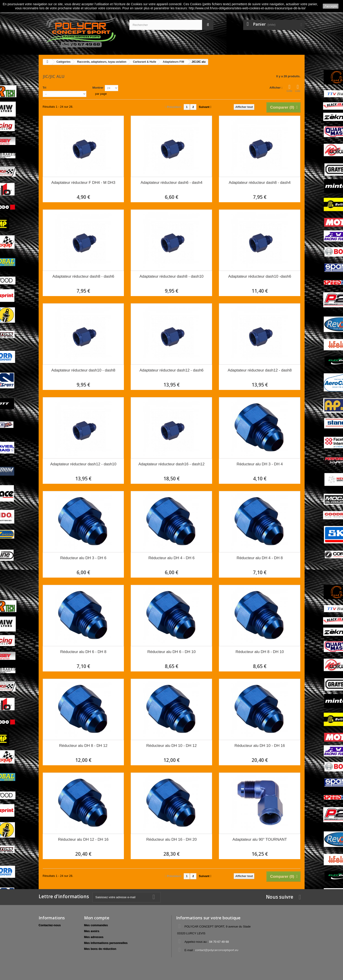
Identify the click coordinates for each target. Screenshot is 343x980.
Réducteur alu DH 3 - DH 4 (260, 464)
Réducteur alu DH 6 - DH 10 (171, 652)
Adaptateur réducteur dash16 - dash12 (171, 464)
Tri (45, 88)
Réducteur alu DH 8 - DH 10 (260, 652)
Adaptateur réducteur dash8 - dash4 (260, 183)
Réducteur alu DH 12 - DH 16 (83, 839)
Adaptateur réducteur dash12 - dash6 (172, 370)
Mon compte (97, 918)
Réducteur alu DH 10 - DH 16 (260, 746)
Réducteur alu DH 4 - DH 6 (171, 558)
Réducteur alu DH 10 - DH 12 (171, 746)
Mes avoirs (92, 931)
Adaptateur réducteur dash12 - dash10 (83, 464)
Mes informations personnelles (106, 943)
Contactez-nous (50, 925)
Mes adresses (94, 937)
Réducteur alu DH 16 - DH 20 (171, 839)
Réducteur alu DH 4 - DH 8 (260, 558)
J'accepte (331, 6)
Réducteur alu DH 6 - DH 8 (83, 652)
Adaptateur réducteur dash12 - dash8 (260, 370)
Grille (290, 88)
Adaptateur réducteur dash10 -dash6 (260, 276)
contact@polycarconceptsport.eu (217, 950)
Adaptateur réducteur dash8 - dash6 (83, 276)
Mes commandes (96, 925)
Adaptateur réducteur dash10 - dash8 (83, 370)
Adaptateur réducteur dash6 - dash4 (171, 183)
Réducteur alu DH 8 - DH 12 (83, 746)
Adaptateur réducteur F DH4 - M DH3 (83, 183)
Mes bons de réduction (100, 949)
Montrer (98, 88)
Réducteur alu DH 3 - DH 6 (83, 558)
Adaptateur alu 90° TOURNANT (260, 839)
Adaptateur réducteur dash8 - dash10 (172, 276)
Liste (298, 88)
